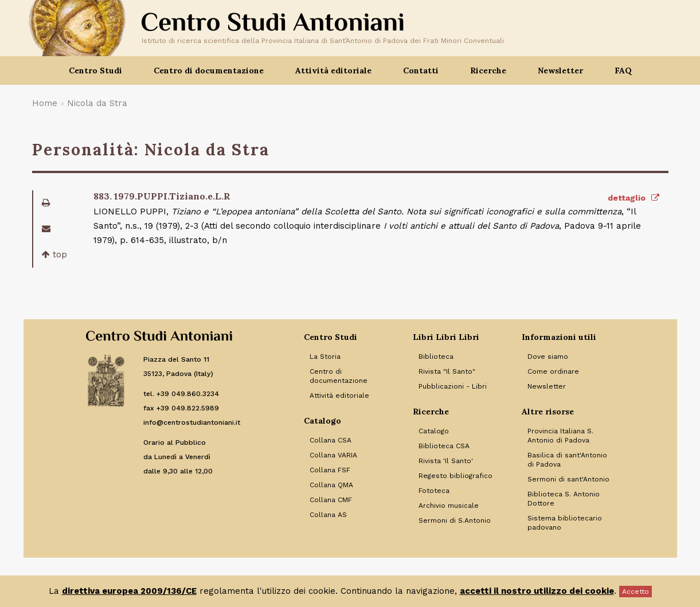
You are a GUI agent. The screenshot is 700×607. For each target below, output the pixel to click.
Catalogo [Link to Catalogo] (434, 431)
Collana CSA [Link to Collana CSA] (331, 440)
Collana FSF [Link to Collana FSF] (330, 470)
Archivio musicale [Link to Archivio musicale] (449, 506)
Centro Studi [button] (95, 71)
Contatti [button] (421, 71)
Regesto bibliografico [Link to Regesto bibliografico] (455, 476)
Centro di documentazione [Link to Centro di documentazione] (339, 376)
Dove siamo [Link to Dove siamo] (548, 357)
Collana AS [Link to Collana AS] (328, 515)
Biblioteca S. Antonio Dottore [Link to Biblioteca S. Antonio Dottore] (564, 499)
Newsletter (560, 71)
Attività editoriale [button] (333, 71)
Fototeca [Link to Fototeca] (434, 491)
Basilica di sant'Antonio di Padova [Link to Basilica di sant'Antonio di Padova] (567, 460)
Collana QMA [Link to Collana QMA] (331, 485)
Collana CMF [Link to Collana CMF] (331, 500)
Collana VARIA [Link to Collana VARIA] (333, 455)
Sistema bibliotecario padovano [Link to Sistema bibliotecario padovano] (565, 523)
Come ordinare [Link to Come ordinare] (553, 371)
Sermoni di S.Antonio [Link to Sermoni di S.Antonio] (455, 520)
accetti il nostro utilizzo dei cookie (537, 591)
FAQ (623, 71)
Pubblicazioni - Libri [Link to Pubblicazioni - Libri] (453, 386)
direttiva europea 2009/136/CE (129, 591)
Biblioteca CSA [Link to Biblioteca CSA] (444, 446)
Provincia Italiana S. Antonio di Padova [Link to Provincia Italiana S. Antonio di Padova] (560, 436)
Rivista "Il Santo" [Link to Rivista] (447, 371)
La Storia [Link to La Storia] (325, 357)
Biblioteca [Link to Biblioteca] (436, 357)
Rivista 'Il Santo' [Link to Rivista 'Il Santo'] (446, 461)
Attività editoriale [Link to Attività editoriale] (339, 395)
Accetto (636, 592)
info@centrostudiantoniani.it (192, 422)
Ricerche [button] (488, 71)
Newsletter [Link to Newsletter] (547, 386)
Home (45, 103)
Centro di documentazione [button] (209, 71)
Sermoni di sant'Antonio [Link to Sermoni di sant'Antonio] (568, 479)
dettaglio (633, 198)
